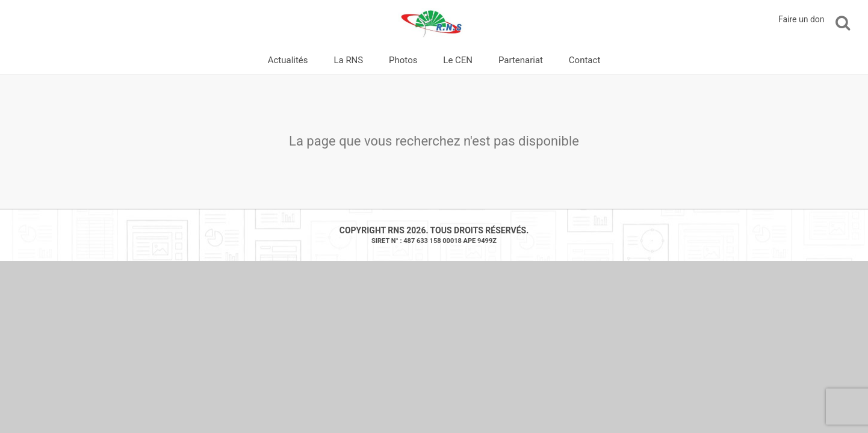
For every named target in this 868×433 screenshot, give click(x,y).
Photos (403, 60)
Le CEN (458, 60)
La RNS (348, 60)
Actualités (288, 60)
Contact (584, 60)
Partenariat (521, 60)
